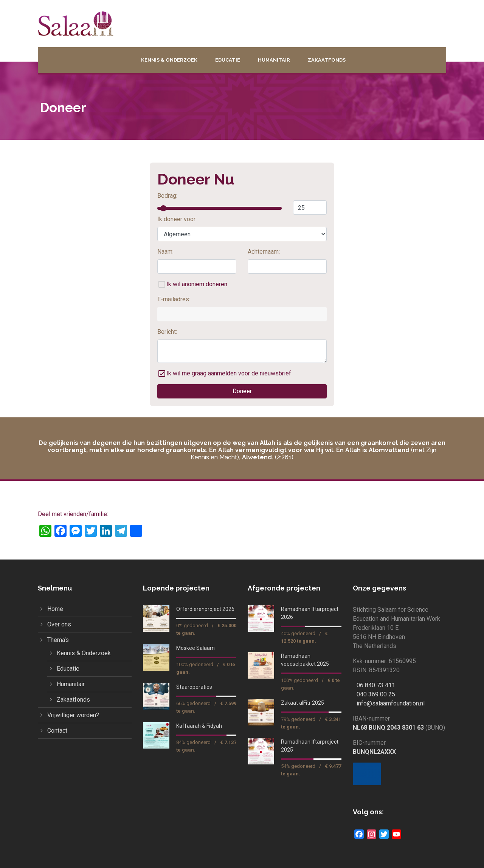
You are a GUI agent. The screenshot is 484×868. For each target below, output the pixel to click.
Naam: (165, 252)
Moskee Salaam (195, 648)
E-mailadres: (174, 299)
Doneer (242, 391)
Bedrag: (167, 196)
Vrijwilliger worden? (73, 715)
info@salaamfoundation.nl (391, 703)
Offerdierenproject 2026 (205, 609)
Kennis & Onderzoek (169, 60)
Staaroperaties (194, 687)
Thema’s (58, 640)
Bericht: (167, 332)
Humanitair (274, 60)
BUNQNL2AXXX (374, 752)
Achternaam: (264, 252)
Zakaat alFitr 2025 (302, 703)
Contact (57, 731)
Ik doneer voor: (177, 219)
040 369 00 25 (376, 694)
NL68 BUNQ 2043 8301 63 (388, 728)
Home (55, 609)
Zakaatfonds (327, 60)
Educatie (228, 60)
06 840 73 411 (376, 685)
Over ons (59, 624)
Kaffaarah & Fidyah (199, 726)
